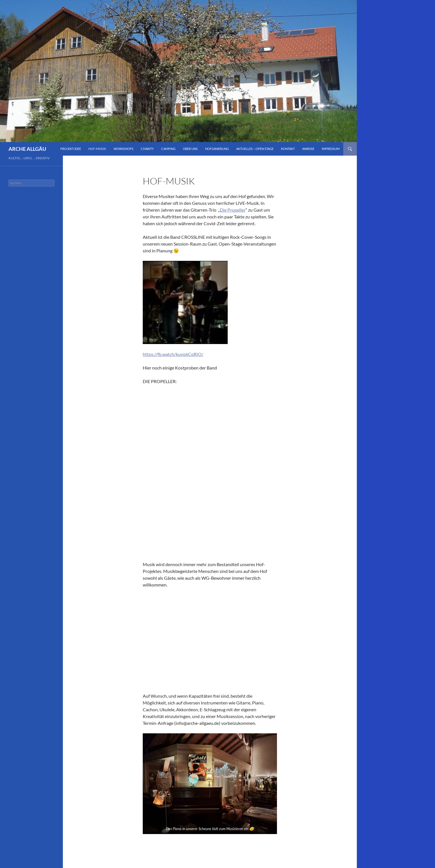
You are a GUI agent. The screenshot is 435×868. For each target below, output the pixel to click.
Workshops (123, 149)
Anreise (308, 149)
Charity (147, 149)
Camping (168, 149)
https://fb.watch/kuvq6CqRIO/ (173, 354)
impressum (331, 149)
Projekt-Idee (71, 149)
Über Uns (190, 149)
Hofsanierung (217, 149)
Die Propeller (233, 210)
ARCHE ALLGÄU (27, 149)
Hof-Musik (97, 149)
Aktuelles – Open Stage (255, 149)
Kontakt (288, 149)
